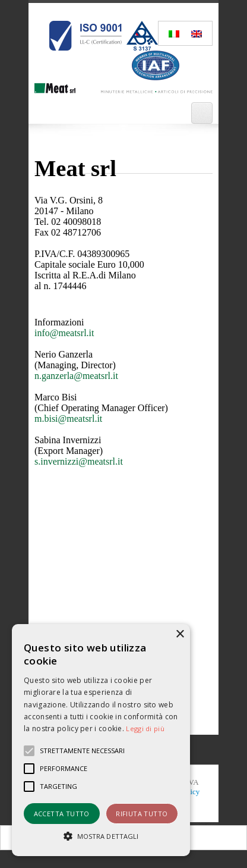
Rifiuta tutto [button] (142, 814)
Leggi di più (145, 728)
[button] (101, 835)
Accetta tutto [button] (62, 814)
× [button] (180, 634)
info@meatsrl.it (64, 333)
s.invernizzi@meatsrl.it (79, 461)
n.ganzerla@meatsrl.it (76, 376)
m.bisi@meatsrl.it (68, 419)
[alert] (101, 740)
